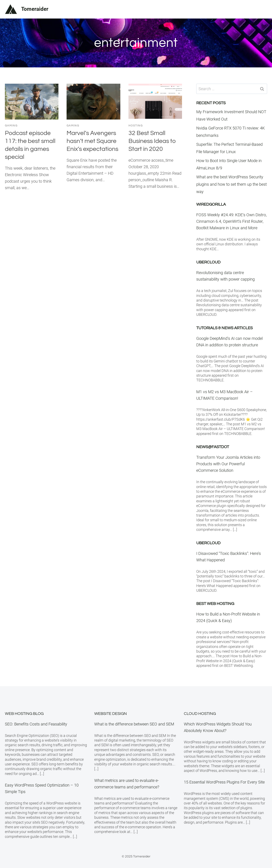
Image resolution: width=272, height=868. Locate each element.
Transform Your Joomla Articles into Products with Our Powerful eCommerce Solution (228, 464)
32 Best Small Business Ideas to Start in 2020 (152, 141)
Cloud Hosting (200, 714)
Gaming (11, 126)
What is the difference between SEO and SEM (134, 724)
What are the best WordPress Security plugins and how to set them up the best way (231, 184)
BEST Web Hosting (215, 604)
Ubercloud (208, 262)
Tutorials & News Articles (224, 328)
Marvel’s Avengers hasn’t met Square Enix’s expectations (92, 141)
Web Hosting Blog (24, 714)
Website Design (111, 714)
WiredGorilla (211, 204)
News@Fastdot (213, 447)
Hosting (136, 126)
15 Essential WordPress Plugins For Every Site (224, 782)
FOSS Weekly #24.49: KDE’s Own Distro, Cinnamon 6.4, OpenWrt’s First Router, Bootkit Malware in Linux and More (231, 221)
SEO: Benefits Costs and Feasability (36, 724)
